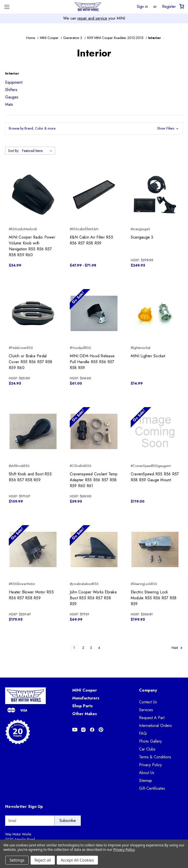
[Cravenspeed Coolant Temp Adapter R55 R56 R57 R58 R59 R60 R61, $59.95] (94, 431)
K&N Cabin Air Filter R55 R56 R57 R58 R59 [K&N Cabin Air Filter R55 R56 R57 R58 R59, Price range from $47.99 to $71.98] (91, 240)
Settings (17, 860)
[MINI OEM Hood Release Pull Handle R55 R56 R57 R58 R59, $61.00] (94, 313)
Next (177, 648)
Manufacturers (86, 698)
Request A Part (152, 718)
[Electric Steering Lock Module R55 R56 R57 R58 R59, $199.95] (155, 549)
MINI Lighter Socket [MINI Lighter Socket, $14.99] (148, 356)
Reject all (43, 860)
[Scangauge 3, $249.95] (155, 195)
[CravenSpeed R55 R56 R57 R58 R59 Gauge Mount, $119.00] (155, 431)
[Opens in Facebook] (92, 730)
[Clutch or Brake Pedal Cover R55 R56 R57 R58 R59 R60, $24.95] (33, 313)
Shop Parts (82, 706)
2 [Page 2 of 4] (83, 648)
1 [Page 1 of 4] (74, 648)
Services (146, 710)
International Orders (155, 726)
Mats (9, 104)
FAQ (143, 733)
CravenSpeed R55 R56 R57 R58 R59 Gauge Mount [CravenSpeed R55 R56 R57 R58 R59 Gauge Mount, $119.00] (155, 477)
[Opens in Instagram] (83, 730)
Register (169, 6)
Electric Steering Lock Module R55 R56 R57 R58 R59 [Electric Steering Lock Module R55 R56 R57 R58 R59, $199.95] (154, 598)
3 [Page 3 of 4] (91, 648)
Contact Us (148, 702)
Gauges (12, 97)
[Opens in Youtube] (75, 730)
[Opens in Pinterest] (101, 730)
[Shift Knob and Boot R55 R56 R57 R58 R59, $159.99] (33, 431)
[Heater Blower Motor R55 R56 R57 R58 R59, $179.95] (33, 549)
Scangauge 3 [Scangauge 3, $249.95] (142, 237)
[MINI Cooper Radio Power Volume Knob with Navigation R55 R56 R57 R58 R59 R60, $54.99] (33, 195)
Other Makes (85, 714)
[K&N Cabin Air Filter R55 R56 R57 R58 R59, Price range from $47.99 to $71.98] (94, 195)
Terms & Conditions (155, 757)
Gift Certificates (152, 788)
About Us (147, 773)
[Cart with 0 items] (181, 7)
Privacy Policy (150, 765)
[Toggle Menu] (7, 7)
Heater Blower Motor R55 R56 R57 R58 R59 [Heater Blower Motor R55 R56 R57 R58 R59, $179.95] (31, 595)
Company (148, 690)
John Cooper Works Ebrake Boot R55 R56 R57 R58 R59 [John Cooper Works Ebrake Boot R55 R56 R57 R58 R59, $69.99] (93, 598)
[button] (94, 128)
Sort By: (14, 151)
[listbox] (38, 151)
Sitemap (146, 781)
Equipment (14, 82)
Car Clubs (147, 749)
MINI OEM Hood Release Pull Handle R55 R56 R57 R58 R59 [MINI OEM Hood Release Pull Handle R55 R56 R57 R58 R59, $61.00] (92, 362)
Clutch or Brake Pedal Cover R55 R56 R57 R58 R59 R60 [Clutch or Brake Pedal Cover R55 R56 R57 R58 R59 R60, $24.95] (30, 362)
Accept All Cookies (77, 860)
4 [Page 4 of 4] (99, 648)
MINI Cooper (85, 690)
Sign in (142, 6)
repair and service (92, 18)
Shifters (11, 90)
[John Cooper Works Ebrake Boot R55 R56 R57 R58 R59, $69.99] (94, 549)
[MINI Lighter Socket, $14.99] (155, 313)
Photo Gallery (150, 741)
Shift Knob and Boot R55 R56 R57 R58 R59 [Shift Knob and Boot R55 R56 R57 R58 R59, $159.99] (30, 477)
